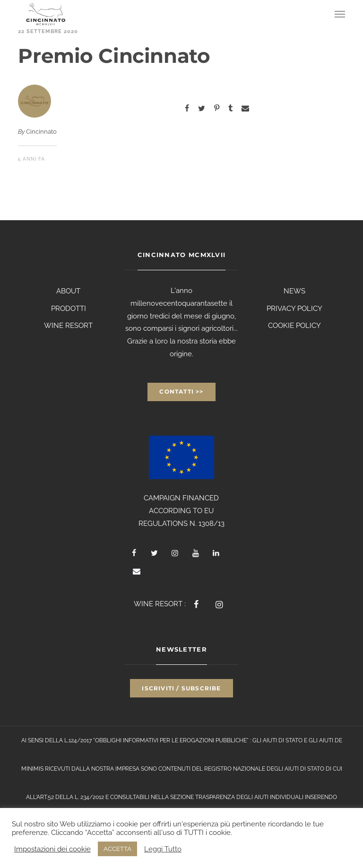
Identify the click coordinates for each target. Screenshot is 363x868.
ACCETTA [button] (117, 849)
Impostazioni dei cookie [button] (52, 849)
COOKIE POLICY (294, 326)
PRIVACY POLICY (294, 309)
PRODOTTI (69, 309)
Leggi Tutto (163, 849)
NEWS (294, 291)
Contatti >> (181, 391)
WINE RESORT (68, 326)
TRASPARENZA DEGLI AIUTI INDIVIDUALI (249, 797)
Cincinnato (41, 132)
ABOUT (68, 291)
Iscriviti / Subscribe (181, 688)
